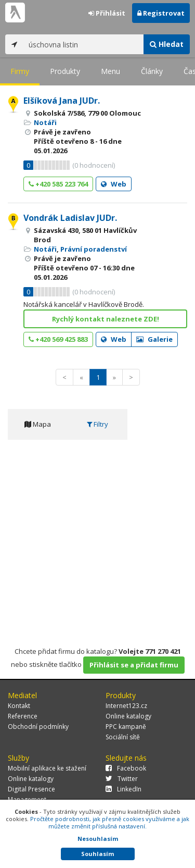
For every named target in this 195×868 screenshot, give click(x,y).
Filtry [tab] (97, 424)
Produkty (65, 71)
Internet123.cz (126, 706)
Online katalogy (128, 716)
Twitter (122, 779)
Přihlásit (107, 13)
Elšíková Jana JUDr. (62, 101)
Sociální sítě (123, 737)
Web (114, 184)
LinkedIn (123, 789)
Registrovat (161, 13)
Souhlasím (97, 854)
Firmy (20, 71)
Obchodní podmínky (38, 727)
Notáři (45, 122)
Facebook (126, 768)
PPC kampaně (126, 727)
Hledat (167, 44)
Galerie (154, 339)
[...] (83, 44)
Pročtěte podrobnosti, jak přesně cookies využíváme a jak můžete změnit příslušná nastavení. (110, 822)
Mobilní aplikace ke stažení (47, 768)
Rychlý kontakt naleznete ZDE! (106, 319)
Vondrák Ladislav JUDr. (70, 218)
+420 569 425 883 (58, 339)
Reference (23, 716)
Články (152, 71)
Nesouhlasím (98, 839)
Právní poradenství (94, 249)
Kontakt (19, 706)
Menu (110, 71)
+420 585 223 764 (58, 184)
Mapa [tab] (38, 424)
